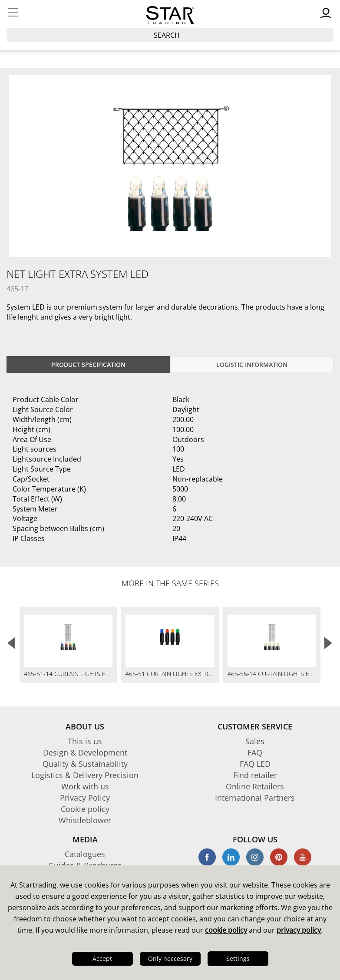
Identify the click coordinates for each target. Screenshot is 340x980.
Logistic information (252, 365)
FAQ (255, 752)
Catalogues (85, 854)
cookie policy (226, 930)
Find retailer (255, 775)
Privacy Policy (85, 798)
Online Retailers (255, 786)
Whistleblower (85, 820)
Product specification (88, 365)
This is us (85, 741)
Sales (255, 741)
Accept (102, 959)
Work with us (85, 786)
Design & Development (85, 752)
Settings (238, 959)
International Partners (255, 798)
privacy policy (299, 930)
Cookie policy (85, 809)
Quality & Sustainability (85, 764)
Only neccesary (170, 959)
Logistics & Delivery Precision (85, 775)
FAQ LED (255, 764)
